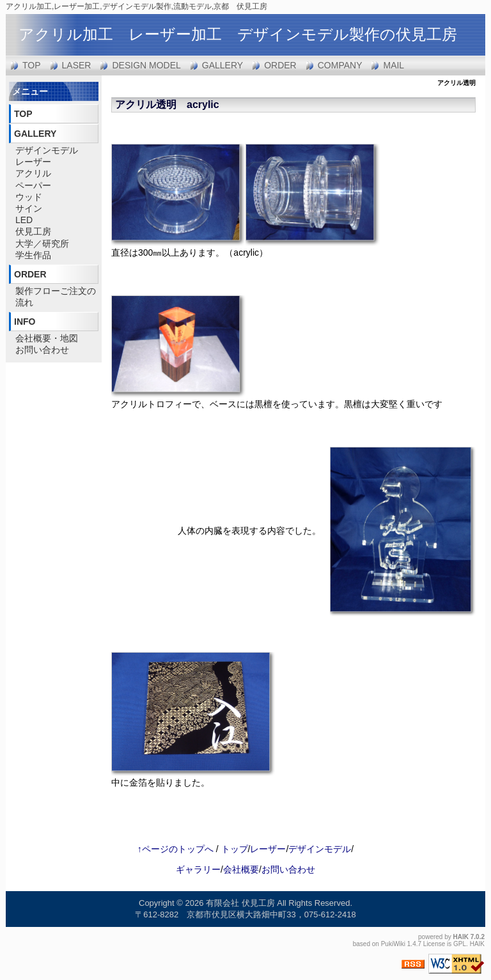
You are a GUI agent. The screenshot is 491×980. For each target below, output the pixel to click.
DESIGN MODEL (146, 65)
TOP (32, 65)
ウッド (29, 197)
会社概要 (241, 869)
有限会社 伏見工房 (240, 903)
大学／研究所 (42, 244)
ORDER (280, 65)
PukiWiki (393, 944)
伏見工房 (33, 231)
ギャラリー (198, 869)
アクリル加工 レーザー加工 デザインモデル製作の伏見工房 (238, 34)
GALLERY (222, 65)
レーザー (33, 162)
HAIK (461, 937)
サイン (29, 208)
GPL (460, 944)
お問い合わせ (42, 350)
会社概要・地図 (47, 338)
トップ (235, 849)
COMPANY (340, 65)
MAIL (394, 65)
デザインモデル (47, 150)
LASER (77, 65)
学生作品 (33, 255)
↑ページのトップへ (175, 849)
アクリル (33, 173)
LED (24, 220)
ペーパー (33, 185)
